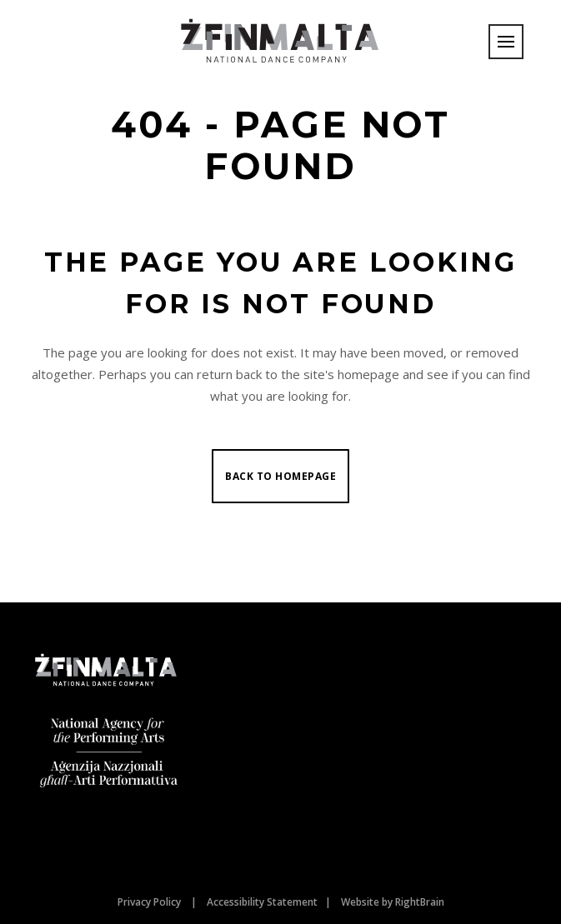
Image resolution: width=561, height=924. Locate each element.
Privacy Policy (149, 902)
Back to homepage (280, 476)
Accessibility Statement (262, 902)
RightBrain (420, 902)
